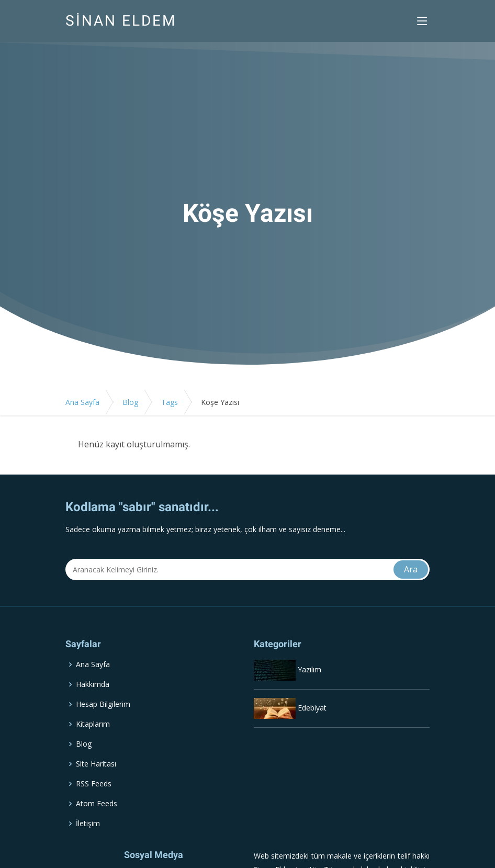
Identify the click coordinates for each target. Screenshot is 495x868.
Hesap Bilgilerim (103, 704)
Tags (170, 402)
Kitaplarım (93, 724)
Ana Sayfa (82, 402)
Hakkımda (93, 684)
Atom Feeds (97, 804)
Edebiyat (312, 708)
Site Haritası (96, 764)
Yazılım (310, 669)
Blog (130, 402)
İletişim (88, 824)
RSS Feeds (94, 784)
